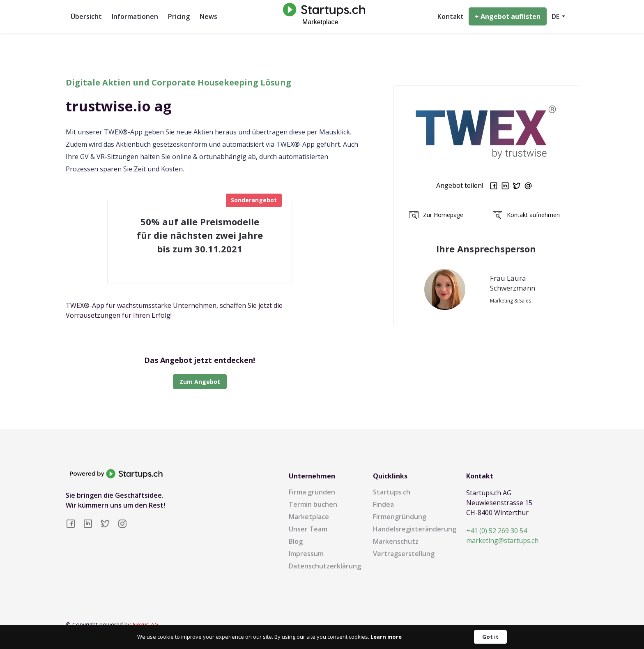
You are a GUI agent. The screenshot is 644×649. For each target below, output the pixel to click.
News (208, 16)
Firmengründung (400, 517)
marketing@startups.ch (502, 540)
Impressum (306, 554)
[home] (322, 16)
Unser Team (308, 529)
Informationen (135, 16)
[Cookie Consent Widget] (322, 637)
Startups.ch (392, 492)
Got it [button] (490, 637)
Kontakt (451, 16)
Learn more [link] (386, 637)
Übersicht (86, 16)
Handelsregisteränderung (415, 529)
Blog (296, 541)
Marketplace (309, 517)
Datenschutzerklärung (325, 566)
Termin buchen (313, 504)
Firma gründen (312, 492)
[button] (558, 16)
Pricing (179, 16)
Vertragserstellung (404, 554)
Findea (383, 504)
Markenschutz (396, 541)
